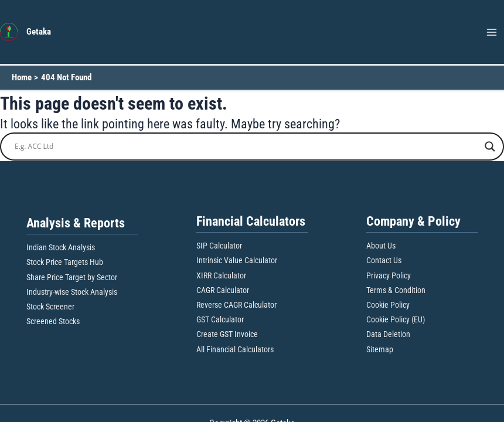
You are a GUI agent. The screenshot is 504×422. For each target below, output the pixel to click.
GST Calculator (220, 319)
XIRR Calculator (221, 275)
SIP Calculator (219, 246)
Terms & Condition (396, 290)
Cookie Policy (388, 305)
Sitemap (380, 349)
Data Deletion (388, 334)
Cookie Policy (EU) (396, 319)
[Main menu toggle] (492, 32)
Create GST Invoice (227, 334)
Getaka (39, 32)
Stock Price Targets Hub (65, 262)
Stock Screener (50, 307)
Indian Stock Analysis (61, 247)
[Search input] (247, 147)
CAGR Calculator (223, 290)
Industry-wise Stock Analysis (72, 292)
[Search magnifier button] (490, 147)
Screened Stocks (53, 321)
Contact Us (384, 260)
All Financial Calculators (235, 349)
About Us (381, 246)
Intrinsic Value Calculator (237, 260)
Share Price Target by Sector (72, 277)
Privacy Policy (389, 275)
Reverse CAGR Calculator (236, 305)
